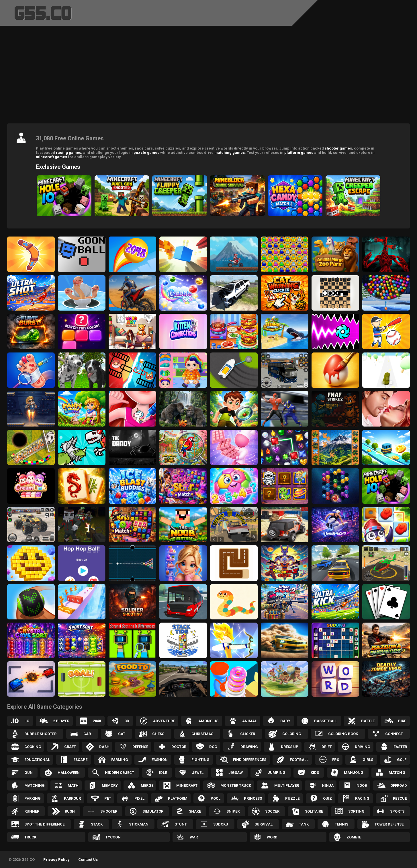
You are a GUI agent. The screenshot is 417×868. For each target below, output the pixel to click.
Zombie (354, 837)
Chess (158, 734)
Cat (122, 734)
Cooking (33, 747)
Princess (253, 798)
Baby (285, 721)
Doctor (179, 747)
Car (87, 734)
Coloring (292, 734)
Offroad (399, 785)
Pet (108, 798)
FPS (336, 760)
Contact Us (88, 860)
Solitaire (314, 811)
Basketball (326, 721)
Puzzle (292, 798)
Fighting (200, 760)
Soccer (272, 811)
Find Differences (250, 760)
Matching (35, 785)
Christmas (202, 734)
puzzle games (146, 153)
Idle (163, 773)
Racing (362, 798)
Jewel (198, 773)
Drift (327, 747)
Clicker (248, 734)
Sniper (233, 811)
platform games (299, 153)
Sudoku (221, 824)
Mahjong (354, 773)
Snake (195, 811)
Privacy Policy (56, 860)
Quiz (327, 798)
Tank (304, 824)
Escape (80, 760)
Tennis (341, 824)
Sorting (356, 811)
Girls (368, 760)
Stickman (139, 824)
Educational (37, 760)
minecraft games (51, 157)
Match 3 (397, 773)
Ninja (328, 785)
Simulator (153, 811)
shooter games (338, 148)
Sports (397, 811)
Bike (402, 721)
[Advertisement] (209, 76)
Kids (315, 773)
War (194, 837)
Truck (30, 837)
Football (299, 760)
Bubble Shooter (40, 734)
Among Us (208, 721)
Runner (32, 811)
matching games (230, 153)
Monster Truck (236, 785)
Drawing (249, 747)
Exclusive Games (58, 167)
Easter (400, 747)
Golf (402, 760)
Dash (104, 747)
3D (127, 721)
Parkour (72, 798)
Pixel (139, 798)
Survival (264, 824)
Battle (368, 721)
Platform (178, 798)
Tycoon (113, 837)
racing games (68, 153)
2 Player (61, 721)
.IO (27, 721)
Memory (110, 785)
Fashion (160, 760)
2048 (97, 721)
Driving (363, 747)
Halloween (69, 773)
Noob (362, 785)
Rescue (400, 798)
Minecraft (187, 785)
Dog (213, 747)
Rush (70, 811)
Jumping (277, 773)
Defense (140, 747)
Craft (70, 747)
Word (272, 837)
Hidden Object (120, 773)
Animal (249, 721)
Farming (120, 760)
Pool (216, 798)
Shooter (109, 811)
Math (73, 785)
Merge (147, 785)
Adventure (164, 721)
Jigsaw (236, 773)
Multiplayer (287, 785)
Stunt (181, 824)
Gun (29, 773)
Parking (33, 798)
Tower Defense (389, 824)
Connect (394, 734)
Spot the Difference (44, 824)
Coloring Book (343, 734)
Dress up (290, 747)
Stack (97, 824)
